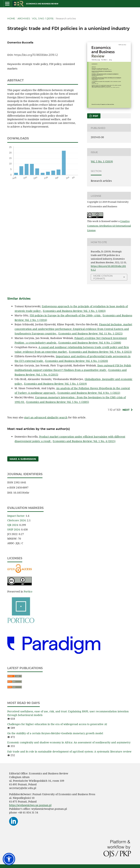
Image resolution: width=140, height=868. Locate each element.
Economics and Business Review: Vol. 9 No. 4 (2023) (100, 352)
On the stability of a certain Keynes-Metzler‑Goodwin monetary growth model (55, 733)
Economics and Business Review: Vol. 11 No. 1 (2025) (90, 333)
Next (126, 410)
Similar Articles (19, 299)
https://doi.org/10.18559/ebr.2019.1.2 (36, 55)
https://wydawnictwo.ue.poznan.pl (30, 805)
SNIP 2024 (13, 529)
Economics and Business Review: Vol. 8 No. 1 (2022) (89, 393)
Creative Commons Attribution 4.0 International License (109, 226)
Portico (28, 591)
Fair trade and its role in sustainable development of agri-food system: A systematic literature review (69, 751)
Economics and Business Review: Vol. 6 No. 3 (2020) (77, 361)
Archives (24, 18)
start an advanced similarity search (46, 417)
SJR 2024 (13, 525)
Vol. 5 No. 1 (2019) (43, 18)
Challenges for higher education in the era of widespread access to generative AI (57, 724)
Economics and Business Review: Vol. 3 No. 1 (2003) (74, 311)
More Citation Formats (103, 277)
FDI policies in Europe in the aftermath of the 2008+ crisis (65, 315)
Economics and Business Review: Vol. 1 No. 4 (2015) (84, 441)
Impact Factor (16, 516)
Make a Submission (23, 459)
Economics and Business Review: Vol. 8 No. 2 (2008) (90, 343)
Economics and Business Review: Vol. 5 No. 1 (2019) (55, 384)
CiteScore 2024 (16, 520)
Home (11, 18)
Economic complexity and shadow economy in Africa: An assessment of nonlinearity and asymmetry (69, 742)
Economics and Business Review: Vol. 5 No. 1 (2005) (58, 402)
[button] (9, 859)
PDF (95, 116)
